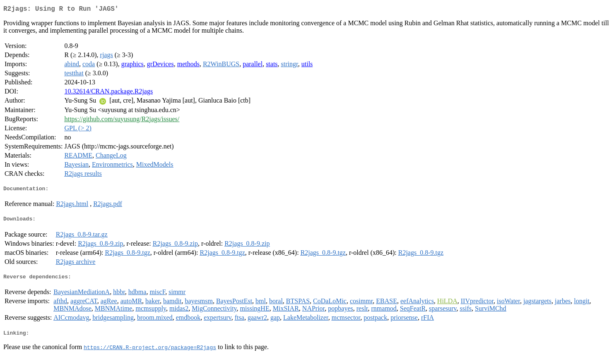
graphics (132, 66)
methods (188, 66)
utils (307, 66)
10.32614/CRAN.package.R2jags (108, 93)
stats (272, 66)
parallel (253, 66)
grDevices (160, 66)
